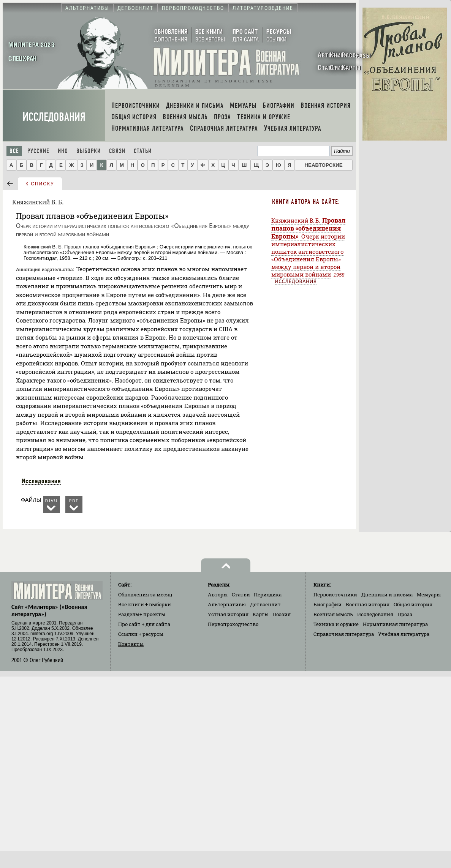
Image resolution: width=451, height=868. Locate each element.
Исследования (54, 117)
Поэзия (282, 614)
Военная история (368, 604)
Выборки (89, 151)
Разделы (142, 614)
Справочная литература (344, 634)
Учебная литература (404, 634)
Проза (405, 614)
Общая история (413, 604)
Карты (261, 614)
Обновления (145, 594)
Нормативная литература (395, 624)
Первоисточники (335, 594)
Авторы (218, 594)
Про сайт (144, 624)
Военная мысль (333, 614)
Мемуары (429, 594)
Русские (38, 151)
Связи (117, 151)
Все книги (145, 604)
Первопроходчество (233, 624)
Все (14, 151)
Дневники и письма (387, 594)
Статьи (143, 151)
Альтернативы (227, 604)
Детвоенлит (265, 604)
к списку (40, 184)
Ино (63, 151)
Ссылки (141, 634)
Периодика (268, 594)
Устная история (228, 614)
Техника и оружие (336, 624)
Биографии (328, 604)
